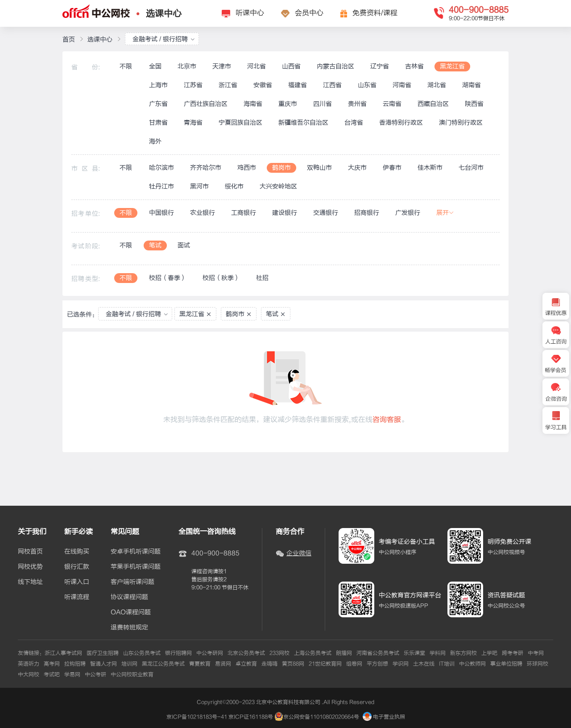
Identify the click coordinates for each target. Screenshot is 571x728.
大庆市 (357, 168)
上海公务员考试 (313, 653)
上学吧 (489, 653)
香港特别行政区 (401, 123)
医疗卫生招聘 (103, 653)
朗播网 (344, 653)
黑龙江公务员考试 (163, 664)
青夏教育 (200, 664)
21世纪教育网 (325, 664)
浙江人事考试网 (63, 653)
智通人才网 (103, 664)
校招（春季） (168, 278)
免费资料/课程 (375, 13)
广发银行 (408, 213)
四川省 (323, 104)
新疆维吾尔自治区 (303, 123)
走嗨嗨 (269, 664)
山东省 (367, 85)
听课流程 (77, 597)
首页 (69, 40)
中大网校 (29, 674)
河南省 (402, 85)
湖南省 (472, 85)
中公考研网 (210, 653)
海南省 (253, 104)
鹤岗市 (281, 168)
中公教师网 (472, 664)
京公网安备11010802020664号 (321, 717)
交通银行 (326, 213)
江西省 (332, 85)
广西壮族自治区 (206, 104)
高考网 (52, 664)
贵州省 (357, 104)
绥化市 (234, 186)
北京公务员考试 (246, 653)
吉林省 (414, 66)
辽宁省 (380, 66)
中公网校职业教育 (132, 674)
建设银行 (285, 213)
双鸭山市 (319, 168)
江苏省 (193, 85)
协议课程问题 (129, 597)
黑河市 (199, 186)
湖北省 (437, 85)
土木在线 (424, 664)
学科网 (438, 653)
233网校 (279, 653)
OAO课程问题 (131, 612)
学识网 (401, 664)
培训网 (129, 664)
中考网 (536, 653)
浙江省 (228, 85)
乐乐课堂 (414, 653)
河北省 (257, 66)
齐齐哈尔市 (206, 168)
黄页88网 (293, 664)
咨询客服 (387, 420)
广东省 (158, 104)
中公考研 (95, 674)
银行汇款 (77, 567)
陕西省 (474, 104)
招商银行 (367, 213)
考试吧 (52, 674)
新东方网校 (463, 653)
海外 (155, 141)
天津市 (222, 66)
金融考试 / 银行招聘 (164, 39)
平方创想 (377, 664)
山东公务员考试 (142, 653)
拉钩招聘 (75, 664)
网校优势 (30, 567)
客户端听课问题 (132, 582)
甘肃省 (158, 123)
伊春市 (392, 168)
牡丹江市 (161, 186)
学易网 (72, 674)
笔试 (155, 245)
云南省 (392, 104)
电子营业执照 (384, 717)
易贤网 (223, 664)
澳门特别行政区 (461, 123)
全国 (155, 66)
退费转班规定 (129, 628)
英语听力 (29, 664)
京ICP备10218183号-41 (197, 717)
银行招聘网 (178, 653)
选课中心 (164, 14)
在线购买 (77, 552)
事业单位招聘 (506, 664)
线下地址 (30, 582)
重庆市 (288, 104)
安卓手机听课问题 (136, 552)
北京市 (187, 66)
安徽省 (263, 85)
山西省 (291, 66)
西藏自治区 (433, 104)
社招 (262, 278)
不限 (126, 66)
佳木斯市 (430, 168)
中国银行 (161, 213)
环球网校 (538, 664)
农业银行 (203, 213)
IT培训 (447, 664)
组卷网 (354, 664)
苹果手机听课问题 (136, 567)
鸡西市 (247, 168)
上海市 (158, 85)
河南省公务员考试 (378, 653)
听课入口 (77, 582)
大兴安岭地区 (278, 186)
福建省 (298, 85)
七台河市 (471, 168)
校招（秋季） (221, 278)
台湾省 (354, 123)
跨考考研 (513, 653)
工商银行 (244, 213)
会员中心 (309, 13)
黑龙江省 (452, 66)
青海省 (193, 123)
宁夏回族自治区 (240, 123)
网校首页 (30, 552)
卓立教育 (246, 664)
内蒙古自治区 (335, 66)
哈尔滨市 (161, 168)
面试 (184, 245)
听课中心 (250, 13)
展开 (445, 213)
